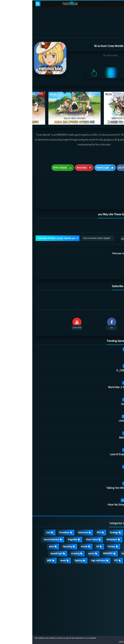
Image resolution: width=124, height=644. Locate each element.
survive (98, 543)
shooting (43, 536)
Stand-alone (59, 522)
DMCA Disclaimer (102, 581)
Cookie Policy (104, 604)
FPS (84, 543)
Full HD (92, 536)
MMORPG (76, 536)
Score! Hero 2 (99, 336)
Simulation (32, 515)
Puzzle (113, 522)
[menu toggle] (118, 4)
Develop (112, 529)
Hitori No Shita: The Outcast (91, 487)
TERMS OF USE (102, 588)
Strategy (82, 515)
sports (59, 536)
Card (16, 515)
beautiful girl (24, 536)
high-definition (66, 543)
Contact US (105, 612)
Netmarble (80, 55)
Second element (19, 522)
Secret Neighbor (98, 387)
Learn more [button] (93, 641)
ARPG (113, 543)
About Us (106, 620)
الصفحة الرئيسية (102, 573)
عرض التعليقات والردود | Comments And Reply (24, 221)
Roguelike (40, 522)
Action (113, 515)
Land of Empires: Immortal (92, 437)
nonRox (96, 634)
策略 (113, 550)
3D (65, 529)
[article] (33, 183)
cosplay (97, 522)
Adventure (51, 515)
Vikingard (101, 454)
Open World (110, 536)
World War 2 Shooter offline (91, 370)
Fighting (46, 543)
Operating (35, 529)
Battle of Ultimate (97, 420)
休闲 (17, 543)
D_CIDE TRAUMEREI (95, 353)
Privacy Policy (103, 596)
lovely (31, 543)
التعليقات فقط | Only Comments (64, 221)
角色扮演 (98, 550)
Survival (95, 529)
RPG (67, 515)
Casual (98, 515)
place (19, 529)
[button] (111, 640)
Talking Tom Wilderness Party (90, 470)
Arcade (52, 529)
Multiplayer (80, 522)
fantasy (79, 529)
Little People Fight (97, 403)
